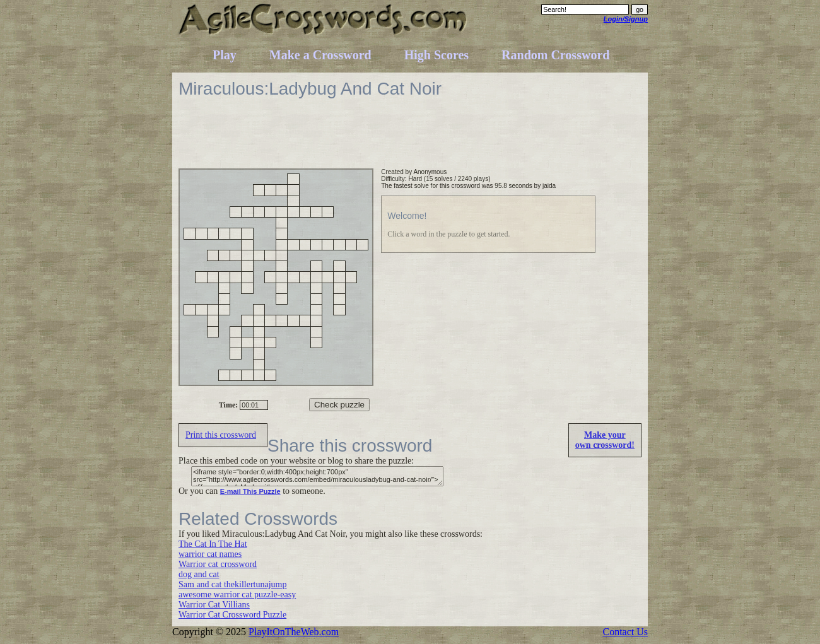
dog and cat (199, 574)
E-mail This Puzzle (250, 491)
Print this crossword (221, 435)
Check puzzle (339, 405)
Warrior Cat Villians (214, 605)
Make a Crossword (320, 55)
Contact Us (625, 632)
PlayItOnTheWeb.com (294, 632)
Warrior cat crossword (218, 564)
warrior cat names (210, 554)
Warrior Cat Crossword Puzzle (232, 615)
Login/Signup (626, 19)
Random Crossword (555, 55)
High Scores (436, 55)
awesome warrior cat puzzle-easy (237, 594)
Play (225, 55)
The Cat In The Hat (213, 544)
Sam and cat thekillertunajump (232, 584)
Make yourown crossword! (605, 440)
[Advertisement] (408, 140)
